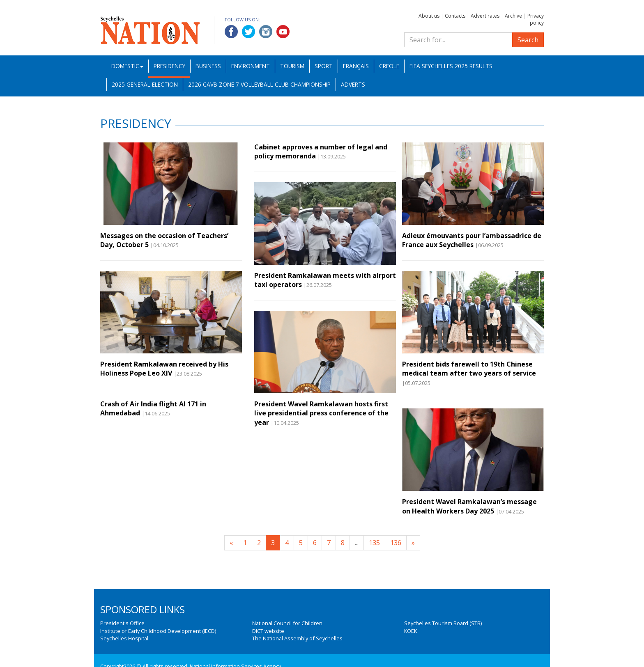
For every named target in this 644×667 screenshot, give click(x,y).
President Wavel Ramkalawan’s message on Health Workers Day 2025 (469, 506)
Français (356, 66)
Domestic (127, 66)
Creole (389, 66)
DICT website (268, 631)
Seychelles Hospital (124, 638)
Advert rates (485, 16)
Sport (324, 66)
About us (429, 16)
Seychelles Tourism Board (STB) (443, 623)
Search (528, 40)
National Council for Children (287, 623)
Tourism (292, 66)
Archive (513, 16)
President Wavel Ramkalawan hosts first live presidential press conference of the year (321, 413)
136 (396, 543)
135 (374, 543)
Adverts (353, 84)
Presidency (169, 66)
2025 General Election (145, 84)
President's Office (122, 623)
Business (208, 66)
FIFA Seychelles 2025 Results (451, 66)
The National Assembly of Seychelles (297, 638)
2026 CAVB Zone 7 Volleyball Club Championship (259, 84)
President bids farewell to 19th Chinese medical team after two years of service (469, 369)
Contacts (455, 16)
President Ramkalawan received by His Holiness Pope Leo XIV (164, 369)
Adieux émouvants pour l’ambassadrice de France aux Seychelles (472, 240)
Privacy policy (536, 19)
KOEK (411, 631)
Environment (251, 66)
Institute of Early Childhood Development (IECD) (158, 631)
